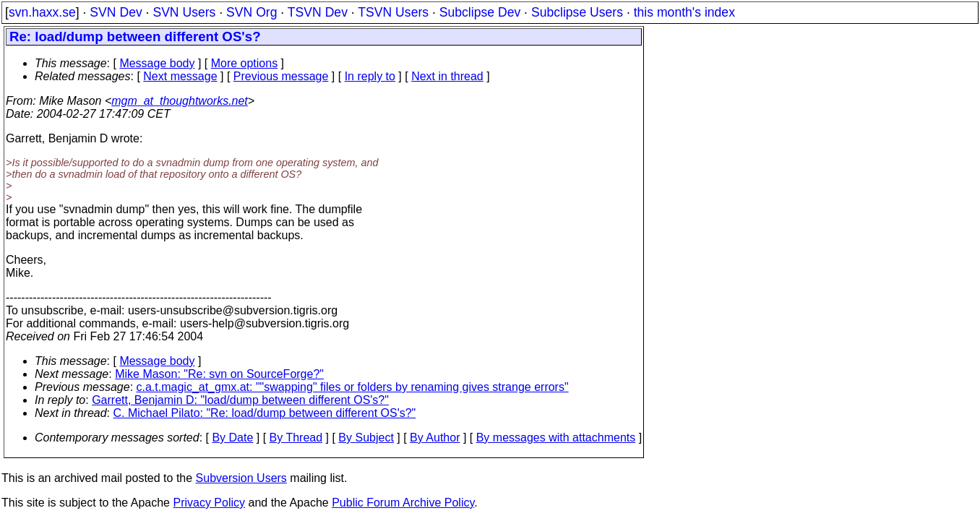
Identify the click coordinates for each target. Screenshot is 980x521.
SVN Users (184, 12)
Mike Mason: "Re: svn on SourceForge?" (219, 374)
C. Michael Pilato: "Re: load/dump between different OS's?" (265, 413)
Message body (157, 63)
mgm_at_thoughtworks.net (180, 101)
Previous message (281, 76)
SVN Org (252, 12)
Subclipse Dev (480, 12)
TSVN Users (393, 12)
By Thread (296, 438)
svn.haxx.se (42, 12)
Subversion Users (241, 478)
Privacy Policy (209, 503)
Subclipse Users (577, 12)
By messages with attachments (556, 438)
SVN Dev (116, 12)
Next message (180, 76)
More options (245, 63)
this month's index (684, 12)
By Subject (366, 438)
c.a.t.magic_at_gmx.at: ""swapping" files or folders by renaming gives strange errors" (353, 387)
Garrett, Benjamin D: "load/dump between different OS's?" (240, 400)
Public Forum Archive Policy (403, 503)
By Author (435, 438)
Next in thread (447, 76)
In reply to (370, 76)
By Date (232, 438)
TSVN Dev (318, 12)
